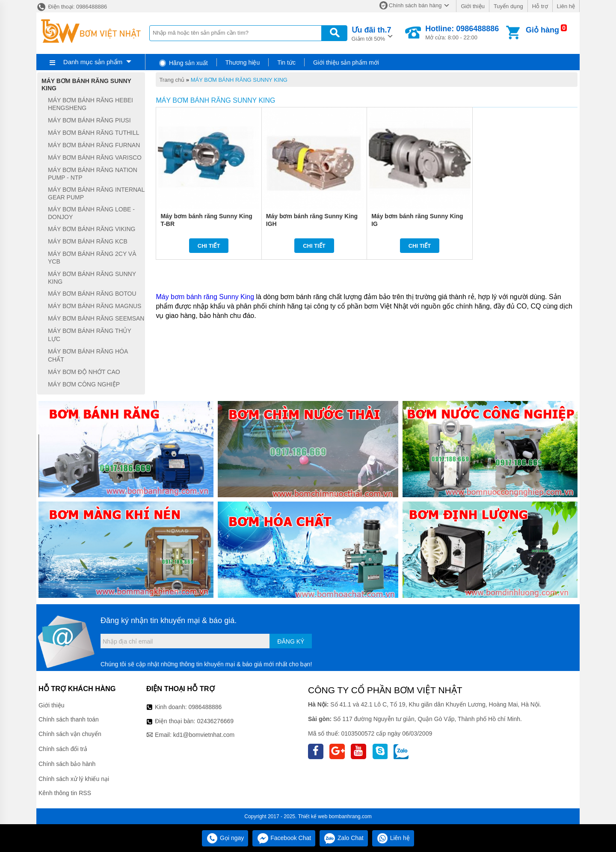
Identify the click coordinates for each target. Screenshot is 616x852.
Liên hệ (566, 6)
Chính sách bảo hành (67, 764)
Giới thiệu (472, 6)
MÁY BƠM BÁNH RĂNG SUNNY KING (239, 80)
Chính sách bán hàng (415, 5)
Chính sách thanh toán (69, 719)
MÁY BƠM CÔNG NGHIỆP (84, 384)
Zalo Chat (344, 838)
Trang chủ (172, 80)
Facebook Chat (284, 838)
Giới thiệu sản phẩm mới (346, 62)
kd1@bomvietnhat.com (204, 735)
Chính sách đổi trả (63, 749)
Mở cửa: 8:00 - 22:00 (462, 33)
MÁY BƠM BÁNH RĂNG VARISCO (95, 157)
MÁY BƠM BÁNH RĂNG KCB (88, 241)
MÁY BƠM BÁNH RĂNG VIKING (92, 229)
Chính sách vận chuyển (70, 734)
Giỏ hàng (542, 30)
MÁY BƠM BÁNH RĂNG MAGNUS (95, 306)
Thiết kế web (313, 816)
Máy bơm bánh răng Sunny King (205, 297)
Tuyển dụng (508, 6)
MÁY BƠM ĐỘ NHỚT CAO (84, 372)
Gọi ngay (225, 838)
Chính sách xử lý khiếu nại (74, 779)
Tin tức (286, 62)
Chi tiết (209, 246)
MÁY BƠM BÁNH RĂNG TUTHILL (94, 133)
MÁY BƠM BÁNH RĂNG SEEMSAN (96, 318)
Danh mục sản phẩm (93, 62)
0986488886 (205, 707)
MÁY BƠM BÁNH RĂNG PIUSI (89, 120)
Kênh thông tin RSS (65, 793)
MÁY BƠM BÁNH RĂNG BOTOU (92, 294)
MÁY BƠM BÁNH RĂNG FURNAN (94, 145)
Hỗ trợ (540, 6)
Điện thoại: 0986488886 (72, 7)
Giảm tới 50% (372, 33)
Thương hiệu (243, 62)
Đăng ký (291, 641)
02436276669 (215, 721)
